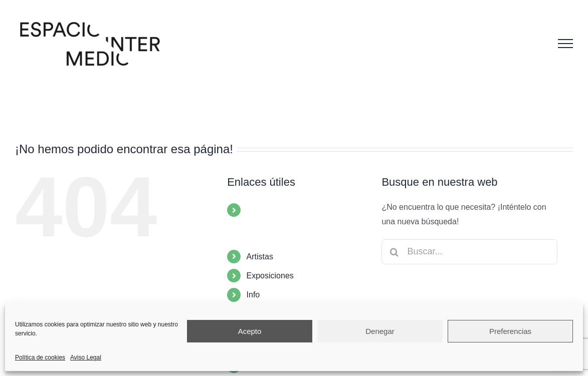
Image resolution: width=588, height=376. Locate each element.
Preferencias (510, 331)
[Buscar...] (469, 252)
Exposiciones (270, 276)
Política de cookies (40, 357)
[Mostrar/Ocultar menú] (565, 44)
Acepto (250, 331)
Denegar (380, 331)
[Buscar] (394, 252)
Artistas (260, 257)
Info (253, 295)
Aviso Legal (86, 357)
